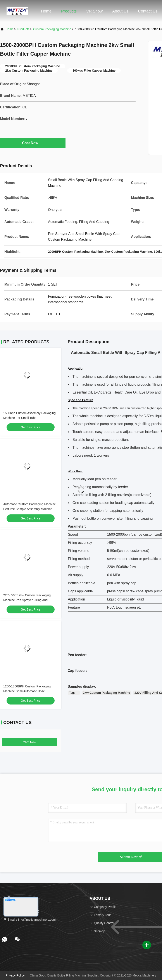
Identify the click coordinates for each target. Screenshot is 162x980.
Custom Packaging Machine (52, 29)
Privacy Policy (15, 975)
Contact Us (148, 11)
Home (46, 11)
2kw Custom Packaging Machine (107, 693)
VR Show (94, 11)
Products (69, 11)
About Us (120, 11)
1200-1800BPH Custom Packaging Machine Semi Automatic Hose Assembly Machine (27, 691)
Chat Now (33, 143)
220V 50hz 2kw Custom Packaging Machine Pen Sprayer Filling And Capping (27, 600)
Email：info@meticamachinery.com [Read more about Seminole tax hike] (29, 920)
